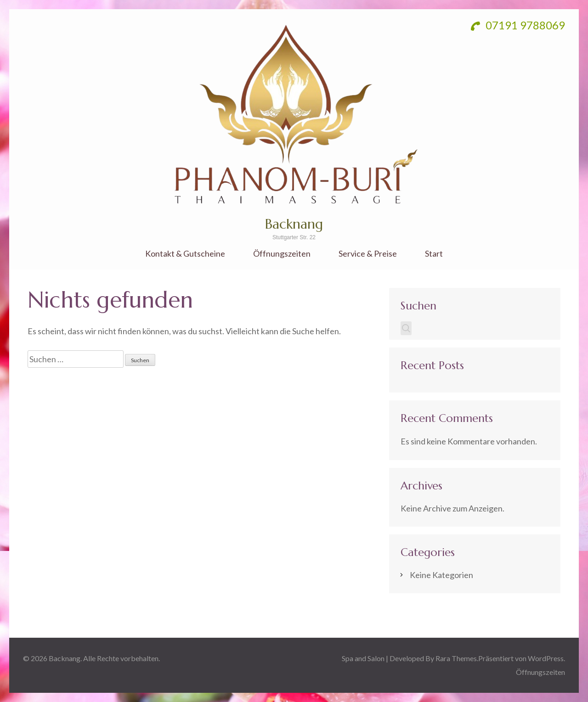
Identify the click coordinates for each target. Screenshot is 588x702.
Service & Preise (368, 254)
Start (434, 254)
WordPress (546, 658)
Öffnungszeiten (282, 254)
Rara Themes (456, 658)
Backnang (294, 224)
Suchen (418, 306)
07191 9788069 (518, 25)
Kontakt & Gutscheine (185, 254)
